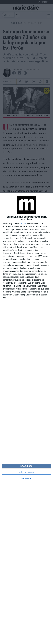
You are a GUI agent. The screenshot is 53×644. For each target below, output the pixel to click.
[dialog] (26, 419)
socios (24, 223)
